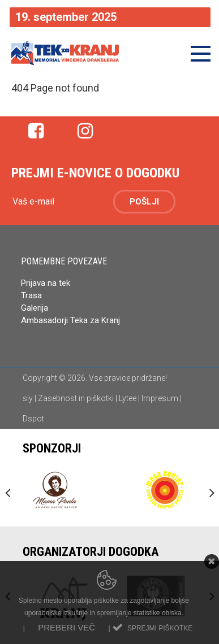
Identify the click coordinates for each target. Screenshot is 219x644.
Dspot (33, 419)
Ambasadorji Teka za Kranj (72, 320)
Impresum (160, 398)
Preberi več (66, 627)
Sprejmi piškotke (160, 628)
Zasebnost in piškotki (76, 398)
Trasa (31, 295)
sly (28, 398)
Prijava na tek (46, 283)
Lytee (128, 398)
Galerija (35, 308)
